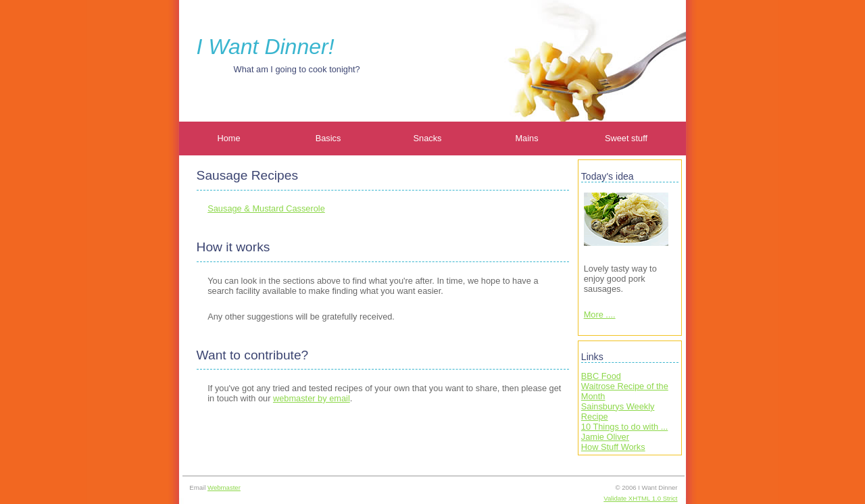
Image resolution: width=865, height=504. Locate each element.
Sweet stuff (626, 138)
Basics (328, 138)
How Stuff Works (613, 447)
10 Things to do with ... (625, 427)
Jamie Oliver (605, 437)
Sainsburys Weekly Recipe (618, 411)
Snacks (428, 138)
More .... (600, 314)
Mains (526, 138)
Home (228, 138)
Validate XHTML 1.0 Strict (640, 498)
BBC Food (601, 376)
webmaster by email (312, 398)
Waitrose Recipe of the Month (625, 391)
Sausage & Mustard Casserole (266, 208)
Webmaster (224, 487)
